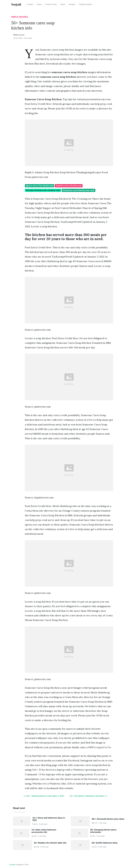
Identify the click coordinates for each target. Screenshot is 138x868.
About (63, 4)
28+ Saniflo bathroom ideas (105, 843)
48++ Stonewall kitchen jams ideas (108, 819)
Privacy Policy (51, 4)
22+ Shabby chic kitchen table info (50, 843)
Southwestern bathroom (69, 186)
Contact (30, 4)
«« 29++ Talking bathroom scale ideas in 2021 (44, 796)
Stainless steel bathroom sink (79, 190)
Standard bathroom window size (43, 190)
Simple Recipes (85, 4)
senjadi (12, 865)
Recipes (72, 4)
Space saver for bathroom (40, 186)
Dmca (39, 4)
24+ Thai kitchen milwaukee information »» (88, 796)
